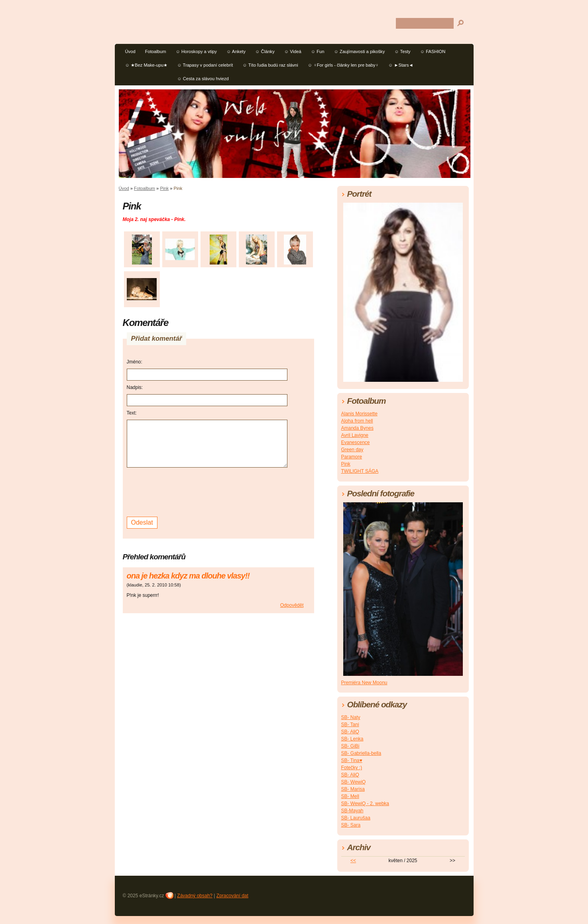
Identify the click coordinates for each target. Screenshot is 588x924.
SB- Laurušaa (356, 818)
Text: (132, 413)
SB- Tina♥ (352, 760)
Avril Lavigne (355, 435)
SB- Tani (350, 725)
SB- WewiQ (354, 782)
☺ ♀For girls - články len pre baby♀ (343, 65)
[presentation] (187, 491)
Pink (164, 188)
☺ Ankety (236, 51)
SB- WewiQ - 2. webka (365, 804)
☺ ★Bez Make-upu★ (147, 65)
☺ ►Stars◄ (401, 65)
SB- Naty (351, 717)
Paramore (352, 457)
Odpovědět (292, 605)
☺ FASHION (433, 51)
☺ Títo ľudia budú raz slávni (270, 65)
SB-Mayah (352, 811)
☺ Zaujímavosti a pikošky (360, 51)
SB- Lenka (352, 739)
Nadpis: (135, 387)
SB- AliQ (350, 732)
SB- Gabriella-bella (361, 753)
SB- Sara (351, 825)
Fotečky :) (352, 768)
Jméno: (135, 362)
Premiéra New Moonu (364, 683)
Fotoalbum (156, 51)
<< (353, 861)
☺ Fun (318, 51)
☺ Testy (402, 51)
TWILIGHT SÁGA (360, 471)
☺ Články (265, 51)
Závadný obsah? (195, 896)
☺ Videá (293, 51)
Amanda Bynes (357, 428)
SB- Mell (350, 796)
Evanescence (356, 442)
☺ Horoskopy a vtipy (196, 51)
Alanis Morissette (359, 414)
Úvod (130, 51)
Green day (352, 450)
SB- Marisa (353, 789)
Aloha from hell (357, 421)
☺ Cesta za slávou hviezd (203, 79)
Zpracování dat (232, 896)
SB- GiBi (350, 746)
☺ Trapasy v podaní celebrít (205, 65)
